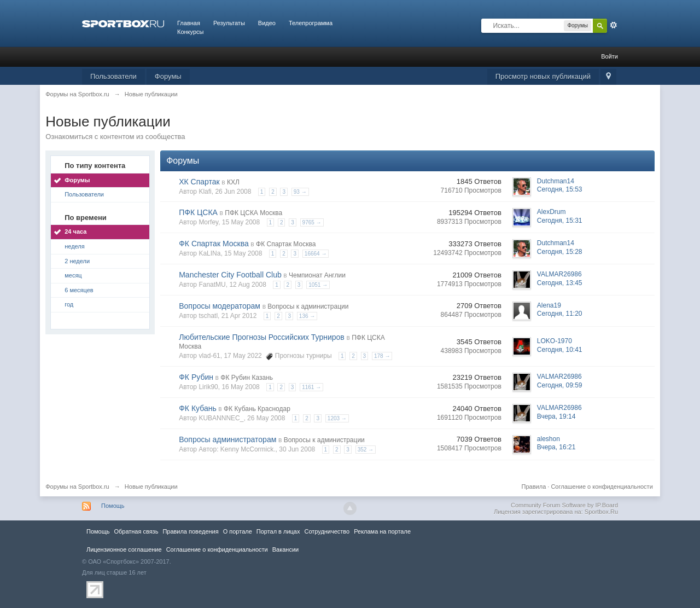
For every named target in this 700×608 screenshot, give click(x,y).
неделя (75, 246)
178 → (382, 356)
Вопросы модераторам (220, 306)
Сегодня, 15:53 (560, 189)
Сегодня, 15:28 (560, 252)
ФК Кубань (198, 408)
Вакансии (285, 549)
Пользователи (113, 76)
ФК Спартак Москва (214, 244)
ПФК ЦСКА (198, 212)
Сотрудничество (327, 531)
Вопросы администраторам (227, 439)
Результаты (229, 23)
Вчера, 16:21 (556, 447)
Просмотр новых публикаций (543, 76)
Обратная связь (136, 531)
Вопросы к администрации (308, 306)
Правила (534, 487)
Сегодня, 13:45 (560, 283)
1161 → (311, 387)
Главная (189, 23)
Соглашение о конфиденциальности (602, 487)
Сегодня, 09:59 (560, 385)
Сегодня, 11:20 (560, 314)
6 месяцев (79, 290)
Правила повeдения (190, 531)
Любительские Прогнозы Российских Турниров (262, 337)
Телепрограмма (311, 23)
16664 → (316, 254)
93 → (300, 192)
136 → (307, 316)
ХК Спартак (199, 182)
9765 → (312, 222)
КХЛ (233, 182)
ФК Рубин (196, 377)
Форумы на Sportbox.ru (77, 487)
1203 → (337, 418)
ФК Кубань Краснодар (257, 409)
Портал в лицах (278, 531)
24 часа (75, 231)
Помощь (113, 506)
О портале (238, 531)
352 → (366, 450)
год (69, 304)
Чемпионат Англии (317, 275)
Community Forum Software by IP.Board (564, 505)
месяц (73, 275)
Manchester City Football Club (230, 275)
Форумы (168, 76)
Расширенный (614, 25)
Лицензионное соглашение (124, 549)
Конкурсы (190, 32)
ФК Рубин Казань (247, 378)
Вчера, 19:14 (556, 416)
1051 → (318, 285)
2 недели (77, 261)
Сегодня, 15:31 (560, 221)
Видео (267, 23)
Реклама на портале (382, 531)
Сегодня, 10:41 (560, 350)
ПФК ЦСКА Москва (253, 213)
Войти (609, 56)
